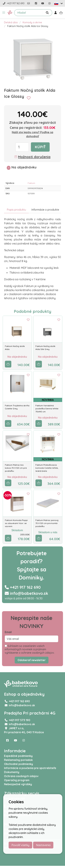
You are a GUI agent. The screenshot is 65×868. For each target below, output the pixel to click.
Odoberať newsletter (32, 660)
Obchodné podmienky (18, 764)
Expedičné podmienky (18, 756)
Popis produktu (16, 210)
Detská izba (11, 22)
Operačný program (17, 780)
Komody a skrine (32, 22)
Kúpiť (40, 147)
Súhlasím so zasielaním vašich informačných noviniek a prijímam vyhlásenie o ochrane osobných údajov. (30, 649)
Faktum (31, 183)
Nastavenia (43, 845)
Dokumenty (12, 772)
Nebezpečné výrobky (18, 784)
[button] (4, 13)
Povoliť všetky (20, 845)
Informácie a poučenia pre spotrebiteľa (30, 768)
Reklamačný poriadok (18, 760)
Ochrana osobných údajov (21, 776)
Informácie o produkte (45, 210)
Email (8, 632)
